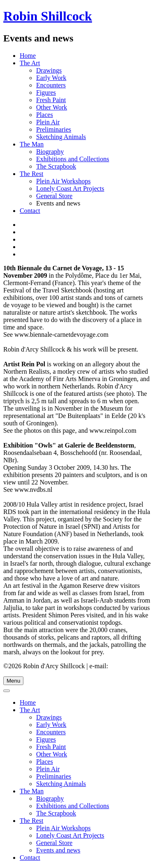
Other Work (52, 107)
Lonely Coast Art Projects (70, 188)
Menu (13, 681)
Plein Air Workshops (63, 181)
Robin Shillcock (48, 16)
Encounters (51, 85)
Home (28, 56)
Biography (50, 152)
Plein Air (48, 122)
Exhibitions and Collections (73, 159)
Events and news (58, 850)
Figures (46, 93)
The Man (32, 144)
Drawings (49, 70)
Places (45, 115)
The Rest (31, 174)
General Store (54, 196)
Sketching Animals (61, 137)
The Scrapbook (56, 166)
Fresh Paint (51, 100)
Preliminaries (54, 129)
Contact (30, 211)
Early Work (51, 78)
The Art (30, 63)
